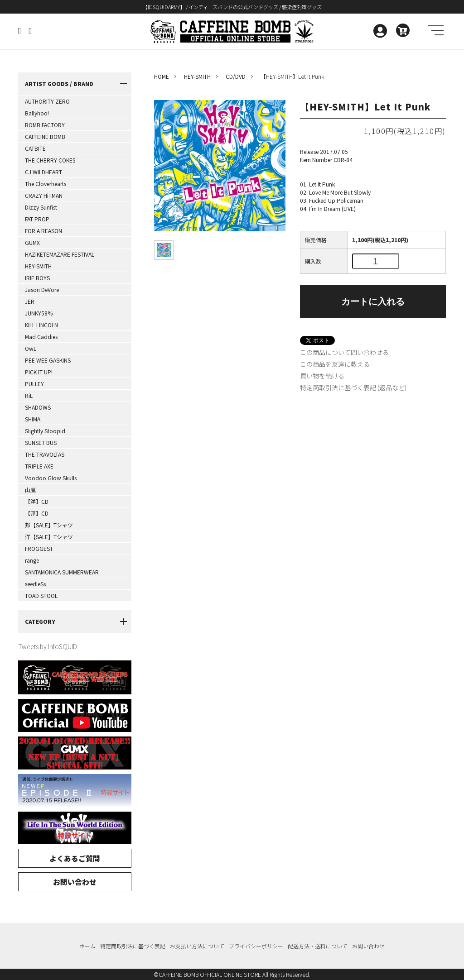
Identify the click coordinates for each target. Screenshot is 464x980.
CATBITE (35, 148)
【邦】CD (37, 513)
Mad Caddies (41, 337)
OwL (31, 348)
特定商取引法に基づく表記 (133, 946)
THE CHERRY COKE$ (50, 160)
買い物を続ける (322, 376)
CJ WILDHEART (43, 172)
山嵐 (30, 490)
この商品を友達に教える (335, 364)
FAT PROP (37, 219)
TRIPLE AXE (39, 466)
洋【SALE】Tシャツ (49, 537)
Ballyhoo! (37, 113)
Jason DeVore (42, 289)
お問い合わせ (75, 882)
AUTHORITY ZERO (47, 101)
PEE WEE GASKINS (48, 360)
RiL (29, 395)
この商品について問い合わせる (344, 352)
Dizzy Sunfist (41, 207)
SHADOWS (38, 407)
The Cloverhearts (46, 184)
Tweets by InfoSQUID (48, 646)
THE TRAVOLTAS (45, 454)
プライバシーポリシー (256, 946)
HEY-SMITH (38, 266)
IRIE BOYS (37, 278)
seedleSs (35, 584)
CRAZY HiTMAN (44, 195)
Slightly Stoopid (45, 431)
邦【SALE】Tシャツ (49, 525)
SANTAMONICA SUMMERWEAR (62, 572)
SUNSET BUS (41, 442)
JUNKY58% (39, 313)
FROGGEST (39, 548)
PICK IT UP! (39, 372)
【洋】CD (37, 501)
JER (30, 301)
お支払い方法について (197, 946)
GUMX (32, 242)
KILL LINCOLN (41, 325)
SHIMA (33, 419)
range (32, 560)
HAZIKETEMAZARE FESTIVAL (60, 254)
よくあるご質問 (75, 858)
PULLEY (34, 384)
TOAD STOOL (41, 595)
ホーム (87, 946)
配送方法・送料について (318, 946)
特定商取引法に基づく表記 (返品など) (353, 387)
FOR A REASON (43, 231)
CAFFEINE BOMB (45, 136)
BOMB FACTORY (45, 125)
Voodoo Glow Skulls (51, 478)
